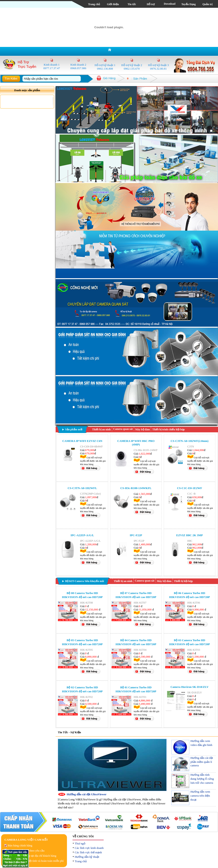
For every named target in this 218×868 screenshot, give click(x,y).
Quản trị (207, 4)
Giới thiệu (113, 4)
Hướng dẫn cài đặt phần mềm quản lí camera (202, 762)
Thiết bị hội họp (183, 581)
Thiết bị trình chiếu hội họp (168, 429)
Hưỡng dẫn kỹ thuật (87, 857)
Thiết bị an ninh (101, 429)
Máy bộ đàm (143, 429)
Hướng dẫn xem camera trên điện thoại (200, 796)
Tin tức (132, 4)
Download (170, 4)
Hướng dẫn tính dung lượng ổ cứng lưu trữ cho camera (202, 779)
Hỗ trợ (151, 4)
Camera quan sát (123, 429)
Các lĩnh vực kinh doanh (89, 848)
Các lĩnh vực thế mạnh (88, 852)
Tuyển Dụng (189, 4)
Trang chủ (94, 4)
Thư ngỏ (80, 843)
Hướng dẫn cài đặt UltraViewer (87, 794)
